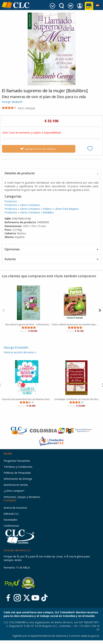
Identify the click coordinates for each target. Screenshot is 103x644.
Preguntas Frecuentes (17, 461)
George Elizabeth (12, 102)
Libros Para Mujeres (67, 209)
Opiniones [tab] (12, 249)
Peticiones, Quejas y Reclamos (22, 497)
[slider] (9, 108)
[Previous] (4, 310)
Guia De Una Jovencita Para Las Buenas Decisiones (27, 399)
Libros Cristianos (30, 205)
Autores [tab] (10, 259)
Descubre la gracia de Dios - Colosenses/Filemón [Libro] (28, 324)
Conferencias (11, 526)
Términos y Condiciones (18, 467)
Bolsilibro (48, 212)
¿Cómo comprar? (14, 491)
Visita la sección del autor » (20, 352)
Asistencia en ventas (16, 485)
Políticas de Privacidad (17, 473)
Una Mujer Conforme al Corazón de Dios (76, 399)
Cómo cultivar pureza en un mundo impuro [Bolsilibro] (75, 324)
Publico (47, 209)
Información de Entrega (18, 479)
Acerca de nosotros (15, 508)
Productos (11, 201)
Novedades (11, 520)
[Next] (100, 310)
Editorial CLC (11, 514)
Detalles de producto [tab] (20, 173)
